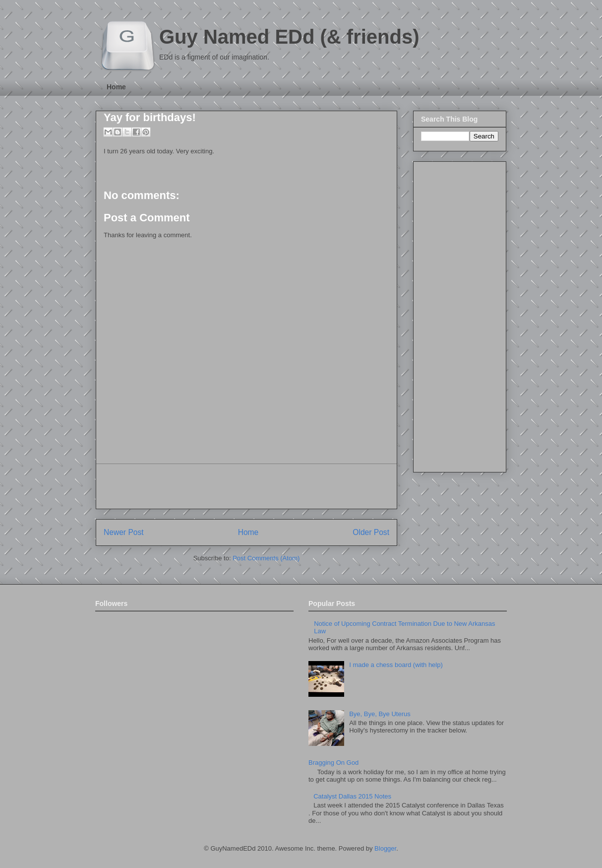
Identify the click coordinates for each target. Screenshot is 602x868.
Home (116, 87)
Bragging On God (333, 763)
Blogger (385, 848)
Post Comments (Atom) (266, 558)
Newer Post (124, 532)
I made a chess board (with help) (396, 665)
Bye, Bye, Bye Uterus (380, 714)
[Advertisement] (246, 486)
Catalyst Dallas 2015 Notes (352, 796)
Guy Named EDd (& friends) (289, 37)
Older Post (371, 532)
